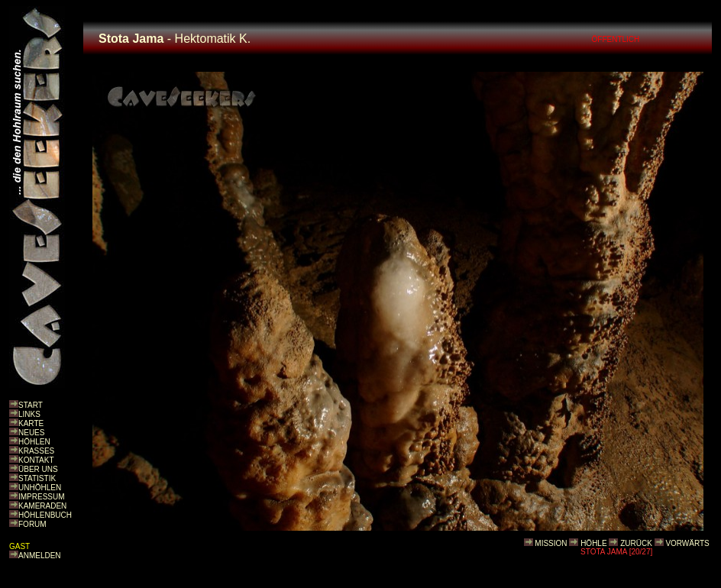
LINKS (29, 414)
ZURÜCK (636, 543)
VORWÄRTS (687, 543)
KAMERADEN (42, 506)
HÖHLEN (34, 442)
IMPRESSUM (42, 497)
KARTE (31, 423)
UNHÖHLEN (40, 488)
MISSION (551, 543)
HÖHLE (593, 543)
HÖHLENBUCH (45, 515)
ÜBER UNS (38, 469)
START (31, 405)
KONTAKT (36, 460)
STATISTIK (37, 478)
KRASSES (36, 451)
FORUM (32, 524)
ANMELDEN (40, 556)
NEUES (31, 433)
